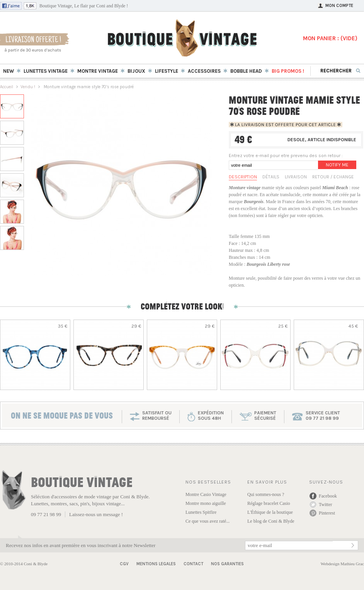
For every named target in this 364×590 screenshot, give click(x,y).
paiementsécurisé (265, 416)
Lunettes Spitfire (201, 512)
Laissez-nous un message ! (96, 514)
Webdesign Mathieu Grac (342, 564)
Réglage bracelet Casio (269, 503)
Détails (271, 177)
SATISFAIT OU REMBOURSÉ (157, 416)
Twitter (325, 504)
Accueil (7, 87)
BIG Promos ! (288, 71)
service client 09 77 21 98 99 (323, 416)
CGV (124, 564)
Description (243, 177)
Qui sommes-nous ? (266, 494)
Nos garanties (227, 564)
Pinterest (327, 513)
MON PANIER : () (330, 38)
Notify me (337, 165)
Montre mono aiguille (206, 503)
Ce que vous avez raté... (208, 521)
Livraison (296, 177)
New (9, 71)
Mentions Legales (156, 564)
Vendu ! (28, 87)
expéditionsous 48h (211, 416)
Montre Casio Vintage (206, 494)
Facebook (328, 496)
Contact (193, 564)
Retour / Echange (333, 177)
